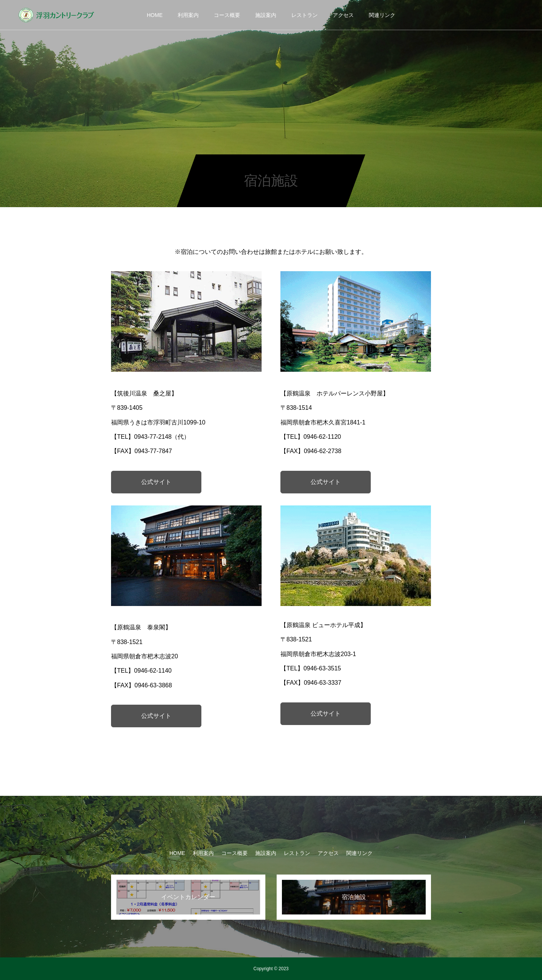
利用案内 (188, 15)
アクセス (343, 15)
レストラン (304, 15)
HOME (155, 15)
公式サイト (156, 482)
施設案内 (266, 15)
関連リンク (382, 15)
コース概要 (227, 15)
